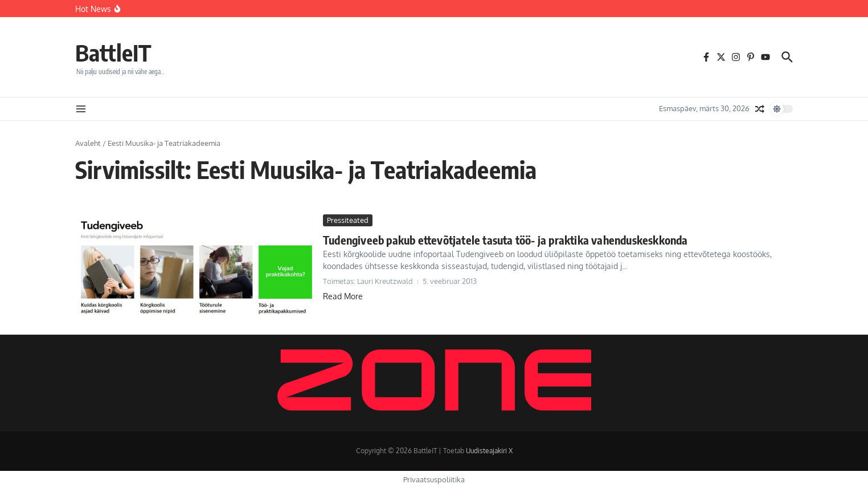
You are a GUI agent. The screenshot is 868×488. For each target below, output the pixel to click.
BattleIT (113, 52)
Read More (343, 296)
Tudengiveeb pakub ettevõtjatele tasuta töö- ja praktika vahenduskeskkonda (505, 240)
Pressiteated (348, 220)
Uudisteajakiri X (489, 451)
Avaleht (88, 143)
